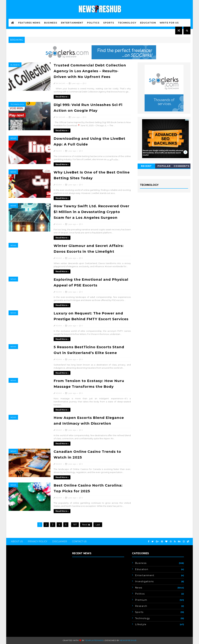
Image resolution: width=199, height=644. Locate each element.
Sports (109, 23)
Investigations (144, 581)
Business (51, 23)
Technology (127, 23)
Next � (86, 525)
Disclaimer (60, 541)
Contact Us (79, 541)
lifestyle (141, 624)
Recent (146, 166)
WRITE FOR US (169, 23)
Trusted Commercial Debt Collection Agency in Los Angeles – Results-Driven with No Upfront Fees (90, 71)
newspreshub (128, 640)
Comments (182, 166)
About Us (17, 541)
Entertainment (72, 23)
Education (148, 23)
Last (98, 525)
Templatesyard (94, 640)
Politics (93, 23)
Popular (164, 166)
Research (141, 606)
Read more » (62, 97)
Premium (141, 600)
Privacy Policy (38, 541)
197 (75, 525)
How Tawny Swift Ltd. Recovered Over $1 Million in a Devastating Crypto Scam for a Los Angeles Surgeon (91, 212)
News (13, 138)
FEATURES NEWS (29, 23)
